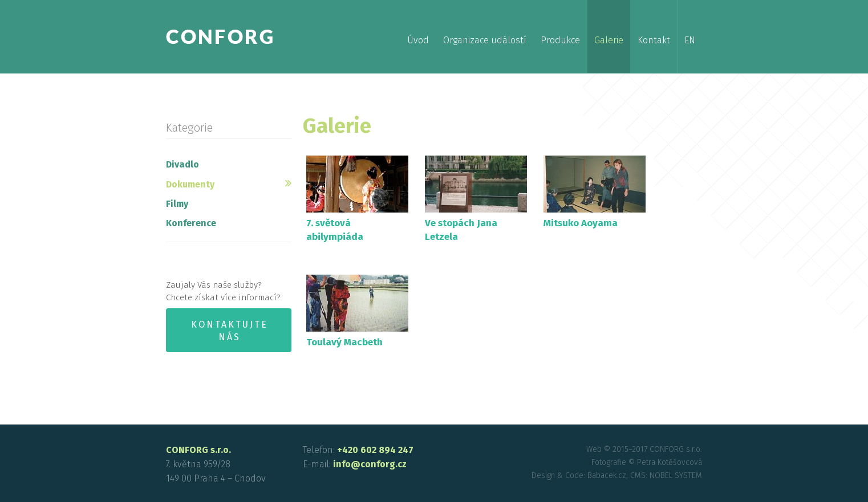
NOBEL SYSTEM (676, 476)
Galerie (609, 40)
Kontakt (654, 40)
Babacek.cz (607, 476)
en (690, 40)
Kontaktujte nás (230, 331)
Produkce (560, 40)
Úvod (418, 40)
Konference (191, 223)
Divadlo (182, 164)
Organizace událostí (485, 40)
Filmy (177, 204)
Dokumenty (190, 184)
